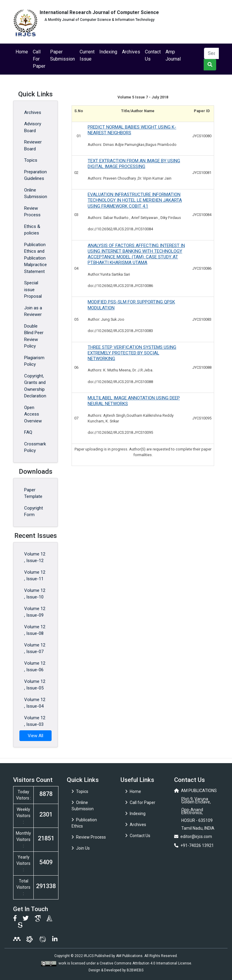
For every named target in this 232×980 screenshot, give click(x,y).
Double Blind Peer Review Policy (34, 336)
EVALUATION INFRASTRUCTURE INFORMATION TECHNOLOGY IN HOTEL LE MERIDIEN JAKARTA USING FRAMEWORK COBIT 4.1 (135, 200)
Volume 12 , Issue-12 (35, 557)
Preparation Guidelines (35, 175)
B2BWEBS (135, 970)
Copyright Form (34, 511)
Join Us (81, 848)
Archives (131, 52)
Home (22, 52)
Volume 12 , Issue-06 (35, 667)
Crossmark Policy (35, 447)
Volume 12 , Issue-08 (35, 630)
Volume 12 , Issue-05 (35, 685)
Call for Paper (140, 802)
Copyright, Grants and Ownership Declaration (35, 386)
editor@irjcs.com (196, 837)
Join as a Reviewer (33, 311)
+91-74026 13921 (197, 845)
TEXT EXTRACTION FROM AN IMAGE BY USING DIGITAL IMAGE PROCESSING (134, 164)
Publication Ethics (84, 823)
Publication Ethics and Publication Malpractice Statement (35, 258)
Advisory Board (33, 127)
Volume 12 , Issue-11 (35, 576)
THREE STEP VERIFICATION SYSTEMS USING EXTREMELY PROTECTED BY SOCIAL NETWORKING (132, 353)
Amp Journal (173, 55)
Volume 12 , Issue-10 (35, 594)
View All (35, 736)
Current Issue (87, 55)
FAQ (28, 432)
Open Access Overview (33, 414)
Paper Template (33, 493)
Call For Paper (39, 59)
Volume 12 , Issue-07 (35, 648)
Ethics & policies (32, 230)
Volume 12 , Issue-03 (35, 721)
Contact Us (153, 55)
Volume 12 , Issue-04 (35, 703)
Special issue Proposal (33, 290)
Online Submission (36, 193)
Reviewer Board (33, 145)
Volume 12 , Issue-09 (35, 612)
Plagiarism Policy (34, 361)
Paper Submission (62, 55)
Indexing (108, 52)
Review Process (32, 212)
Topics (31, 160)
